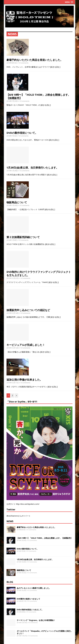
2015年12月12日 (13, 348)
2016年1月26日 (12, 205)
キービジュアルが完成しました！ (26, 345)
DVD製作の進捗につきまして (28, 599)
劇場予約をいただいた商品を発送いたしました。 (35, 60)
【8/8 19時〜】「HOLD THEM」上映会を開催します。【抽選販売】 (38, 96)
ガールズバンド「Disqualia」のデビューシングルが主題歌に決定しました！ (44, 632)
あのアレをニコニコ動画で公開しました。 (34, 588)
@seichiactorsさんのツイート (19, 516)
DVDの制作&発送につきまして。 (30, 610)
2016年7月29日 (12, 101)
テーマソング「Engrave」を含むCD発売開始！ (36, 620)
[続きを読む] (55, 67)
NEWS (10, 521)
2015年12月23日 (13, 278)
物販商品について (17, 202)
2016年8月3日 (12, 63)
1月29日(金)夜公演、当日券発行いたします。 (33, 168)
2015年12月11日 (13, 383)
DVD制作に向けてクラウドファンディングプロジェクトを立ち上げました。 (39, 274)
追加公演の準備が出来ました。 (24, 380)
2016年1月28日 (12, 171)
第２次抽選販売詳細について (23, 237)
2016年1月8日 (12, 240)
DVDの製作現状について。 (22, 133)
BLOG (10, 582)
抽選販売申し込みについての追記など (28, 310)
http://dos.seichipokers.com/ (28, 504)
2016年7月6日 (12, 136)
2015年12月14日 (13, 313)
